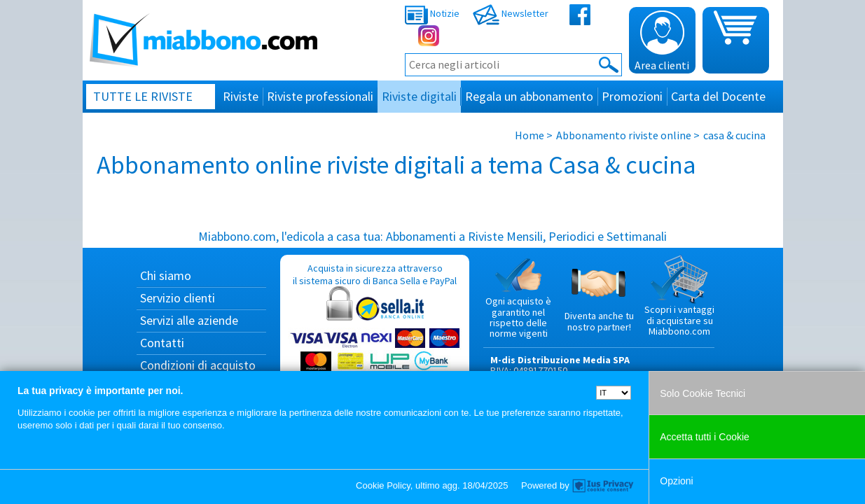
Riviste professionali (320, 96)
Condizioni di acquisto (198, 365)
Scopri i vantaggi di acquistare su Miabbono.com (679, 296)
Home (530, 135)
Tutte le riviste (143, 96)
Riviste (241, 96)
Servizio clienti (178, 298)
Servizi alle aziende (189, 320)
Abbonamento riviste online (624, 135)
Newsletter (511, 13)
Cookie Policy (383, 485)
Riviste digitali (419, 96)
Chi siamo (166, 275)
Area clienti (662, 41)
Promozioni (632, 96)
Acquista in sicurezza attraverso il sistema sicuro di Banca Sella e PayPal (375, 329)
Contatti (162, 343)
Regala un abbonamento (529, 96)
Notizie (432, 13)
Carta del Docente (718, 96)
